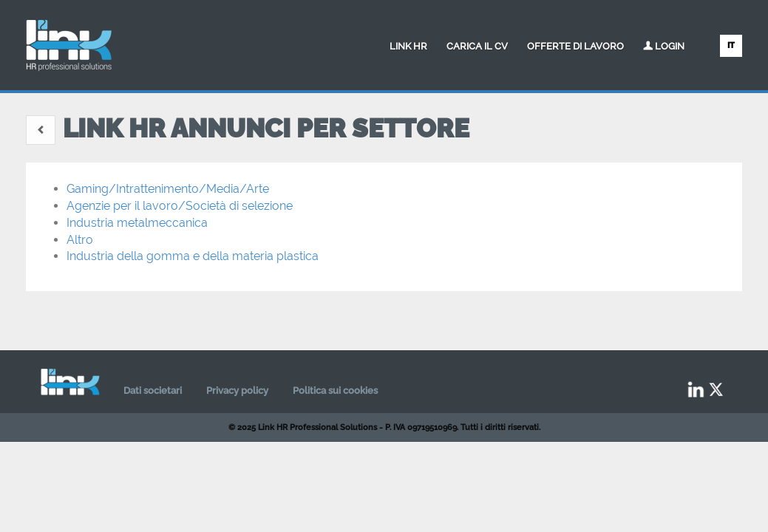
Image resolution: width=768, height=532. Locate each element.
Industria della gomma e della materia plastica (193, 256)
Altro (80, 240)
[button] (41, 130)
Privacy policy (237, 391)
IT (731, 45)
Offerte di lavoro (575, 46)
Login (664, 46)
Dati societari (153, 391)
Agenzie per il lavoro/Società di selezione (180, 206)
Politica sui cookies (335, 391)
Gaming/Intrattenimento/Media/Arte (168, 189)
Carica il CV (477, 46)
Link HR (408, 46)
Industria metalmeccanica (137, 223)
